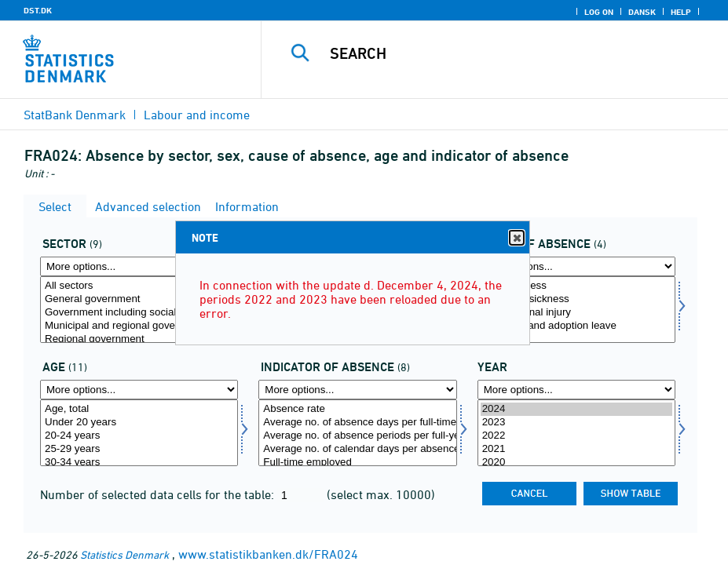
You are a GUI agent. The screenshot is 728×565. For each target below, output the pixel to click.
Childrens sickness (576, 299)
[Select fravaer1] (357, 433)
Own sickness (576, 286)
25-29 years (139, 449)
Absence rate (357, 409)
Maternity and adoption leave (576, 326)
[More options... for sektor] (139, 266)
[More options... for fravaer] (576, 266)
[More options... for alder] (139, 390)
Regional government (139, 339)
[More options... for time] (576, 390)
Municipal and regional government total (139, 326)
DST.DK (38, 10)
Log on (599, 12)
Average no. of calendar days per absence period (357, 449)
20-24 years (139, 436)
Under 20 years (139, 423)
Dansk (642, 12)
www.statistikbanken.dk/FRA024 (268, 554)
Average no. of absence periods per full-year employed (357, 436)
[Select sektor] (139, 310)
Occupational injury (576, 313)
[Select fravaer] (576, 310)
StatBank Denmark (75, 115)
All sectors (139, 286)
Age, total (139, 409)
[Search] (508, 53)
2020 (576, 463)
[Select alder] (139, 433)
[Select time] (576, 433)
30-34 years (139, 463)
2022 (576, 436)
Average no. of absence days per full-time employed (357, 423)
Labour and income (197, 115)
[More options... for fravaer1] (357, 390)
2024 (576, 409)
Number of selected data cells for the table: (159, 494)
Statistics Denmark (124, 554)
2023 (576, 423)
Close (516, 238)
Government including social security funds (139, 313)
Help (681, 12)
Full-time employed (357, 463)
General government (139, 299)
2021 (576, 449)
